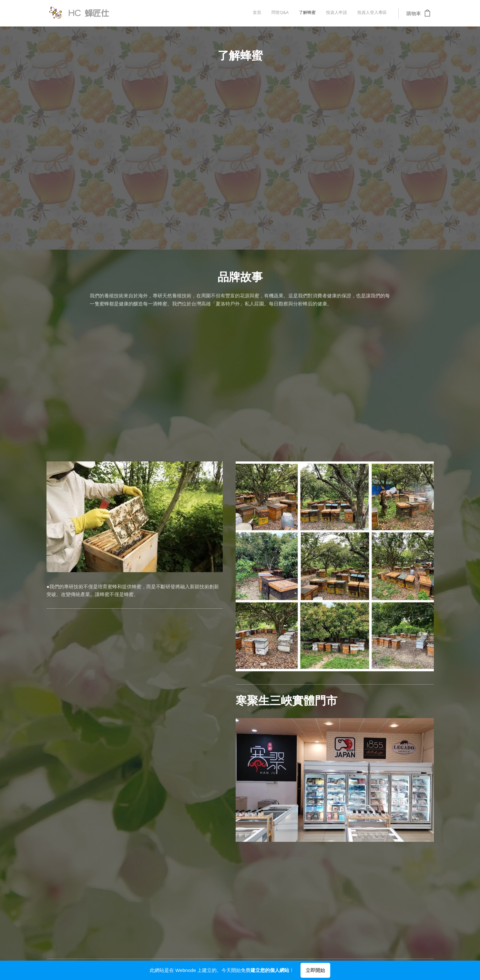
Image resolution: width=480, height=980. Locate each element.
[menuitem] (347, 13)
